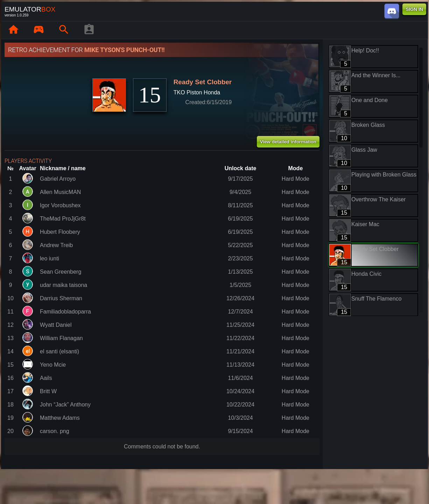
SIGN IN (414, 9)
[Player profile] (89, 30)
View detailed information (288, 142)
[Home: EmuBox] (13, 30)
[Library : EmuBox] (38, 30)
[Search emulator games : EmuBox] (64, 30)
